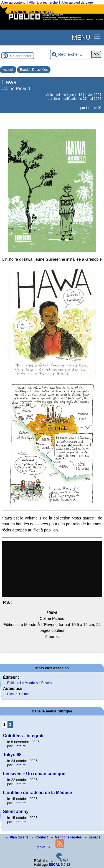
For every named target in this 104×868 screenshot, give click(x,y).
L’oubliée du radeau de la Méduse (38, 793)
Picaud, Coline (18, 694)
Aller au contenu (13, 3)
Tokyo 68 (12, 755)
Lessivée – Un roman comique (34, 774)
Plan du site (18, 837)
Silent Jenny (16, 812)
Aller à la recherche (43, 3)
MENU (81, 37)
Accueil (8, 70)
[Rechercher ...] (71, 55)
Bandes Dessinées (34, 70)
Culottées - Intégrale (24, 736)
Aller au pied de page (77, 3)
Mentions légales (67, 837)
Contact (40, 837)
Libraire (92, 108)
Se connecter (21, 56)
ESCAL (54, 865)
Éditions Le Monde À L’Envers (29, 683)
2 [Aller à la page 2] (10, 724)
